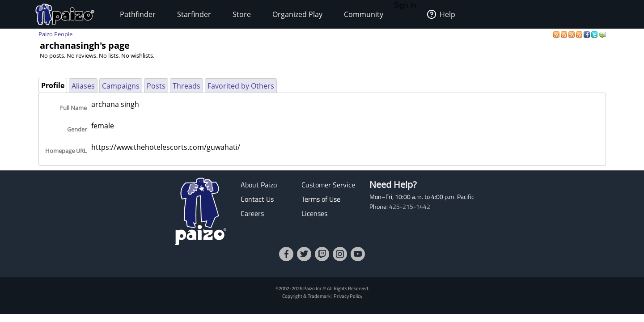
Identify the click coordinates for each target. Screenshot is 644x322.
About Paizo (259, 185)
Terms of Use (321, 199)
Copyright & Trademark (306, 296)
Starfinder (194, 14)
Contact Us (257, 199)
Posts (156, 86)
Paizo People (55, 34)
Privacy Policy (348, 296)
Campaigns (121, 86)
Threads (186, 86)
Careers (252, 213)
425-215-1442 (410, 207)
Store (242, 14)
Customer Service (328, 185)
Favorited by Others (241, 86)
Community (364, 14)
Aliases (83, 86)
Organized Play (297, 14)
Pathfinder (138, 14)
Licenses (314, 213)
